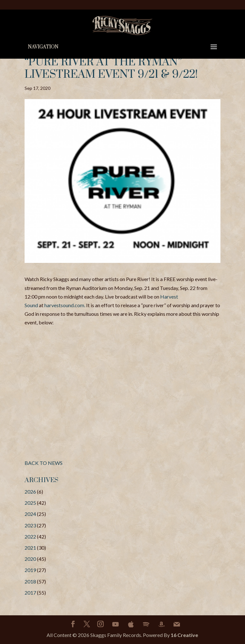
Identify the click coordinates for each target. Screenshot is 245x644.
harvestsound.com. (65, 305)
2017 (30, 593)
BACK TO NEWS (44, 463)
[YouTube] (115, 624)
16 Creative (184, 635)
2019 (30, 570)
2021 (30, 548)
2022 (30, 536)
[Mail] (177, 624)
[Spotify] (146, 624)
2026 (30, 492)
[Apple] (131, 624)
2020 (30, 559)
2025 (30, 503)
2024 (30, 514)
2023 (30, 525)
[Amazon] (161, 624)
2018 (30, 581)
